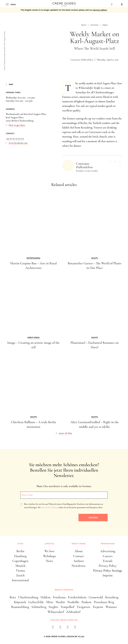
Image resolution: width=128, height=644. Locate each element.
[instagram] (60, 628)
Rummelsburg (20, 607)
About (79, 551)
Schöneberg (39, 607)
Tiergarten (83, 607)
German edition (100, 10)
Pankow (87, 602)
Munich (20, 566)
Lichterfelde (36, 602)
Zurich (20, 575)
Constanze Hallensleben (82, 60)
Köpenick (20, 602)
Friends (108, 561)
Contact (79, 556)
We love (49, 551)
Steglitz (53, 607)
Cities (20, 544)
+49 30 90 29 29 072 (15, 138)
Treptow (98, 607)
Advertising (108, 551)
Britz (13, 597)
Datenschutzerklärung (50, 507)
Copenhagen (20, 561)
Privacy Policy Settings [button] (108, 571)
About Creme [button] (79, 544)
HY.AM (81, 636)
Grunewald (96, 597)
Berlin (20, 551)
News (49, 561)
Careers (108, 556)
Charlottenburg (28, 597)
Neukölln (73, 602)
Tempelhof (67, 607)
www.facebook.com (18, 143)
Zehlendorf (73, 612)
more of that (65, 433)
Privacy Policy (108, 566)
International (20, 580)
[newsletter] (75, 628)
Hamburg (20, 556)
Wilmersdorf (56, 612)
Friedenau (59, 597)
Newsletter (79, 566)
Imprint (108, 575)
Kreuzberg (112, 597)
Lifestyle (49, 544)
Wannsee (111, 607)
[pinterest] (68, 628)
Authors (78, 561)
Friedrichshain (77, 597)
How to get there (17, 125)
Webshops (49, 556)
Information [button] (108, 544)
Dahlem (45, 597)
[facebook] (53, 628)
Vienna (20, 571)
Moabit (60, 602)
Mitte (50, 602)
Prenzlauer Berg (104, 602)
